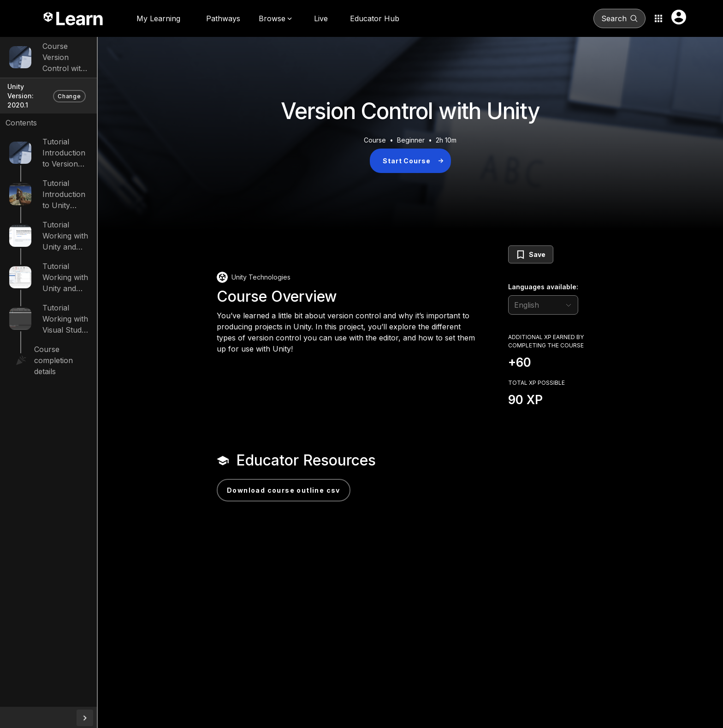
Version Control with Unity (89, 63)
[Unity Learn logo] (74, 18)
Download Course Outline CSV (315, 490)
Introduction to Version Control (97, 144)
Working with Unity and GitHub (97, 227)
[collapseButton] (148, 718)
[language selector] (575, 305)
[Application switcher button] (658, 18)
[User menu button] (679, 17)
